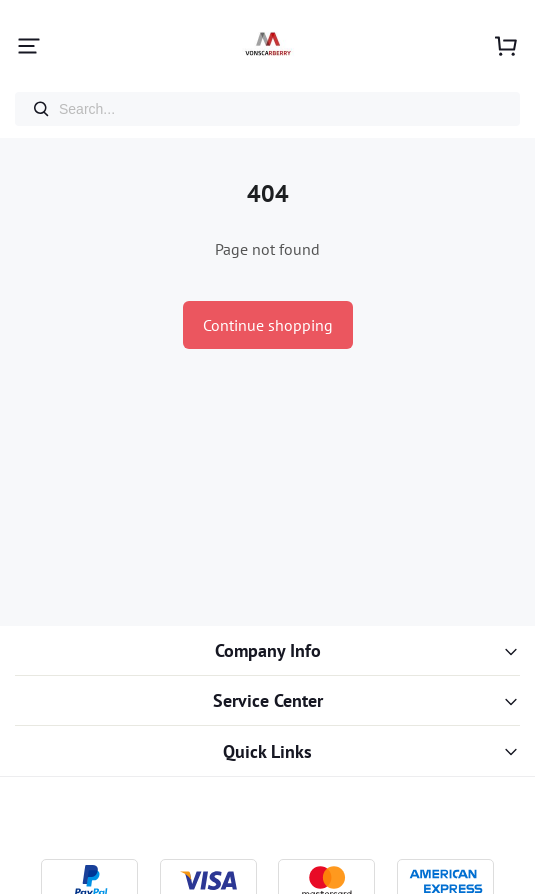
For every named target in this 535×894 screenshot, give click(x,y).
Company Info (268, 650)
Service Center (268, 700)
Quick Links (267, 751)
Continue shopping (268, 325)
